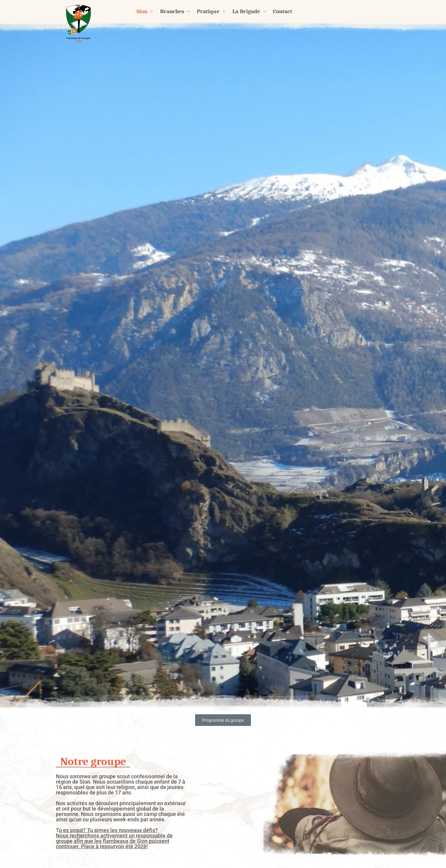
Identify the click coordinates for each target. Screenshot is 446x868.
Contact (283, 11)
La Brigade (249, 11)
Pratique (211, 11)
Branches (175, 11)
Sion (145, 11)
